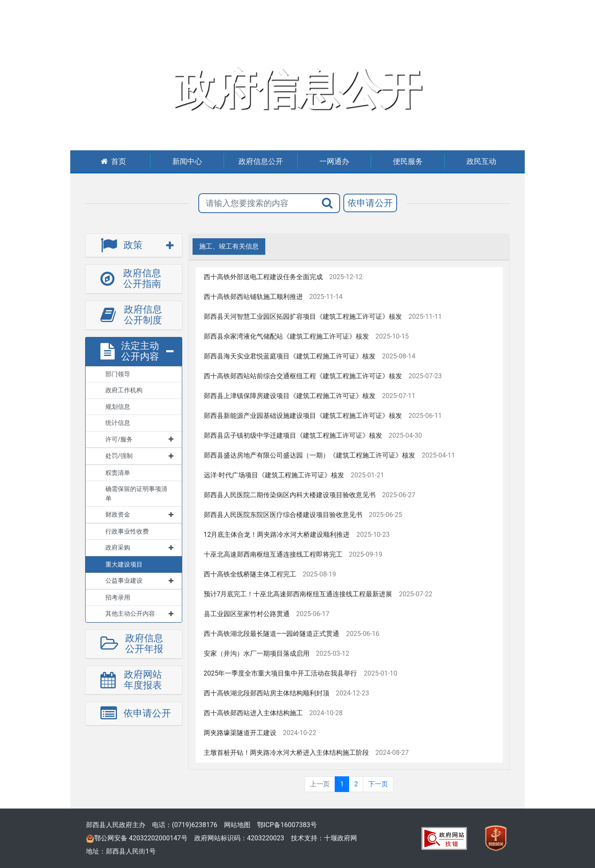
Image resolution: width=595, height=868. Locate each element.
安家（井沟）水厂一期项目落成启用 (257, 653)
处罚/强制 (139, 456)
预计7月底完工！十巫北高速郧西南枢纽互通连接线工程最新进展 (298, 594)
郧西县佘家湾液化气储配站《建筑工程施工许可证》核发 (286, 336)
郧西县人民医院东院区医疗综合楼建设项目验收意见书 (283, 515)
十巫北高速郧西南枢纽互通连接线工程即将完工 (273, 554)
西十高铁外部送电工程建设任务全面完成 (263, 277)
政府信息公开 (261, 161)
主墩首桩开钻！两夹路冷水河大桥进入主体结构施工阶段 (286, 753)
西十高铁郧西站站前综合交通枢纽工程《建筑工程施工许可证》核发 (303, 376)
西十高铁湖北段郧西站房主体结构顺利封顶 (267, 693)
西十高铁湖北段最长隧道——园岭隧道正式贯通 (272, 634)
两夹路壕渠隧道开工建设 (240, 733)
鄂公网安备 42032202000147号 (137, 838)
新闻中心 (187, 161)
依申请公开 (370, 203)
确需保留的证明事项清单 (136, 494)
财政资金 (139, 515)
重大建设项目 (124, 564)
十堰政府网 (340, 838)
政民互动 (481, 161)
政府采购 (139, 548)
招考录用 (118, 598)
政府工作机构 (124, 390)
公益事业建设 (139, 581)
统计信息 (118, 423)
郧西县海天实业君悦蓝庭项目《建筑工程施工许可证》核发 (290, 356)
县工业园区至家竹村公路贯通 (247, 614)
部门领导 (118, 374)
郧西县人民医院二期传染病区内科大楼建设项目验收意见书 (290, 495)
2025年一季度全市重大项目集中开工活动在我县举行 (281, 673)
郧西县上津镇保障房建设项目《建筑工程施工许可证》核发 (290, 396)
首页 (113, 161)
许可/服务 (139, 439)
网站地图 (237, 825)
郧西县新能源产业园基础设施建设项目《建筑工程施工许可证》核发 (303, 416)
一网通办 (334, 161)
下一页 (378, 784)
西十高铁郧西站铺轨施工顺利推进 (253, 297)
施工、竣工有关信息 (229, 246)
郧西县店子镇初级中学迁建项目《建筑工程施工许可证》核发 (293, 435)
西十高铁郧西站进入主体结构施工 (253, 713)
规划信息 (118, 407)
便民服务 (408, 161)
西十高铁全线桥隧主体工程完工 (250, 574)
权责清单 (118, 473)
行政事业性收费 (127, 531)
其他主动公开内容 (139, 614)
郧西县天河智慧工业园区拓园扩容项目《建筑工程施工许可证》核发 (303, 317)
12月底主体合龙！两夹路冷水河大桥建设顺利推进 (277, 535)
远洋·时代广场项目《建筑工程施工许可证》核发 (274, 475)
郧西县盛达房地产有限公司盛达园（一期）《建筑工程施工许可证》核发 (309, 455)
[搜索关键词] (257, 203)
